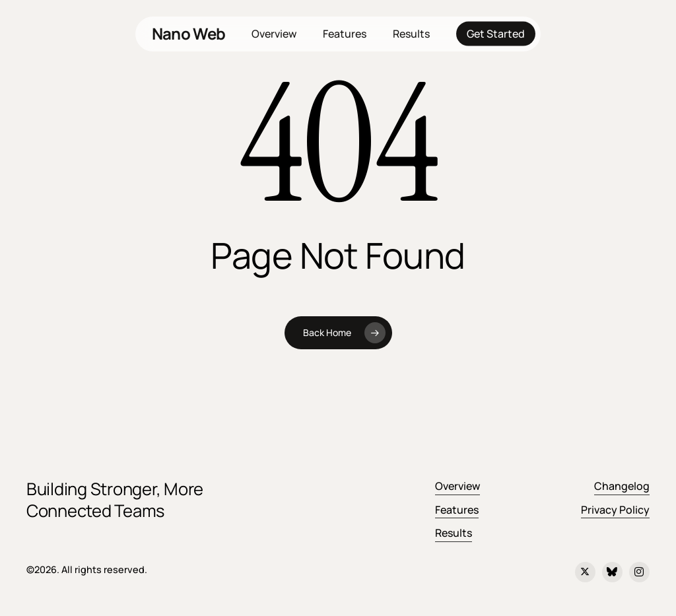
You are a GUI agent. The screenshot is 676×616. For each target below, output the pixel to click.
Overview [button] (457, 486)
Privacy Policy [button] (615, 510)
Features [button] (457, 510)
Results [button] (454, 533)
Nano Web (188, 34)
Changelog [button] (622, 486)
